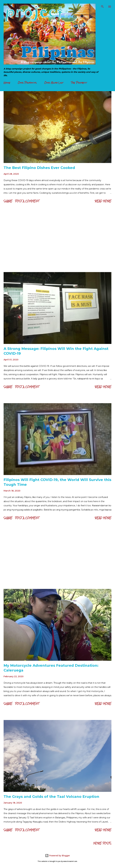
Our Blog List (54, 83)
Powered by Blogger (57, 856)
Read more (103, 201)
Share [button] (8, 201)
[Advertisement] (57, 238)
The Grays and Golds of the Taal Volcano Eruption (51, 797)
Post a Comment (27, 201)
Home (7, 83)
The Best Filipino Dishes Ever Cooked (39, 168)
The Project (79, 83)
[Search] (102, 5)
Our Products (27, 83)
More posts (102, 843)
